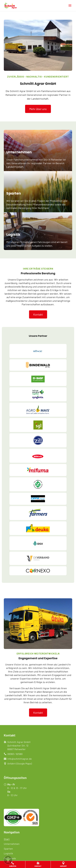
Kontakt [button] (38, 314)
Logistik (8, 853)
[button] (70, 7)
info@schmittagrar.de (20, 759)
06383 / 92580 (15, 754)
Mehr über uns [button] (38, 109)
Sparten (8, 849)
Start (7, 839)
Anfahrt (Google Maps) (20, 763)
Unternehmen (12, 844)
